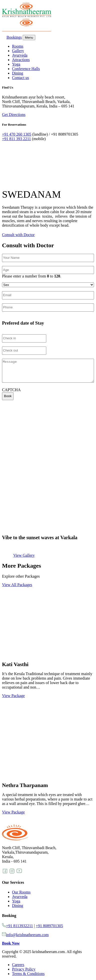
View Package (13, 696)
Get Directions (14, 115)
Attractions (21, 60)
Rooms (18, 46)
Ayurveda (20, 55)
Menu (29, 38)
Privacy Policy (24, 969)
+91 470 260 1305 (17, 134)
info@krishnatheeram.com (27, 935)
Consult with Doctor (18, 235)
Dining (17, 73)
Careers (18, 965)
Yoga (16, 64)
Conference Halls (26, 69)
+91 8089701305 (49, 926)
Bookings (12, 37)
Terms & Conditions (28, 974)
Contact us (20, 78)
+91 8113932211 (19, 926)
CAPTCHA (11, 390)
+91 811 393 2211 (16, 139)
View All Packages (17, 585)
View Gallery (24, 555)
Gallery (18, 51)
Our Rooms (21, 892)
